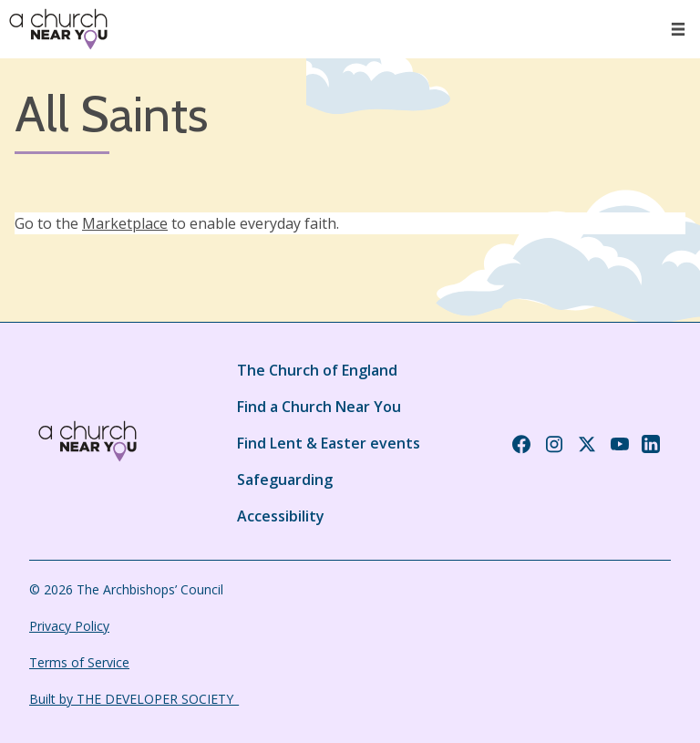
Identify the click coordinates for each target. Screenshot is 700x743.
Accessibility (281, 516)
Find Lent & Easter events (329, 443)
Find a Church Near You (319, 407)
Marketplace (125, 223)
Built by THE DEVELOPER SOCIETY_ (134, 699)
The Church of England (317, 370)
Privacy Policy (69, 626)
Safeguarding (285, 480)
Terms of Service (79, 662)
